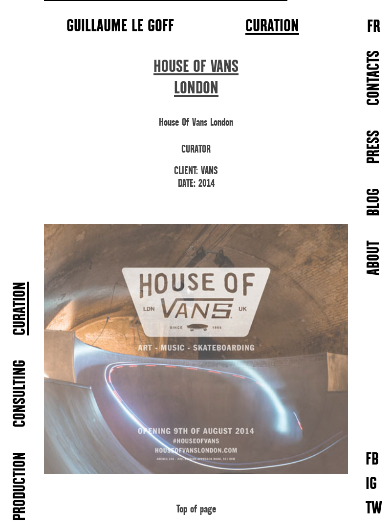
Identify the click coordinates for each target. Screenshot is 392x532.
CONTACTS (374, 78)
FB (372, 459)
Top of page (196, 509)
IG (371, 483)
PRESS (374, 147)
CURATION (272, 26)
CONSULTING (20, 394)
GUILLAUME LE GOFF (120, 25)
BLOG (374, 202)
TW (374, 508)
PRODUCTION (20, 486)
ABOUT (374, 258)
